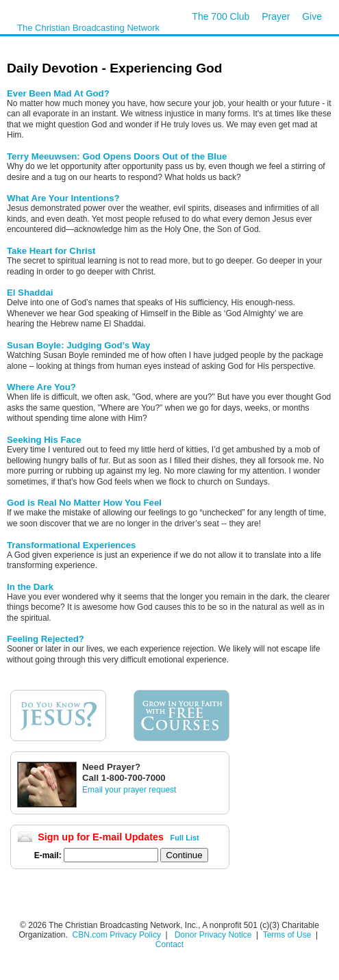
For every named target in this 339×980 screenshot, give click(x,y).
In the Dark (30, 587)
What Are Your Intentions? (63, 198)
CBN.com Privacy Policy (117, 935)
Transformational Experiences (71, 545)
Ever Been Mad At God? (58, 93)
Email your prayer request (129, 790)
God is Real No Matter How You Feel (84, 503)
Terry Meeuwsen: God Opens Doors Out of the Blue (117, 156)
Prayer (276, 16)
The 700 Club (221, 16)
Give (312, 16)
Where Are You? (41, 387)
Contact (169, 944)
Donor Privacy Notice (213, 935)
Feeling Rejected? (46, 639)
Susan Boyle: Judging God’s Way (78, 345)
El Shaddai (30, 293)
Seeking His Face (44, 440)
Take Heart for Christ (51, 251)
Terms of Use (288, 935)
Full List (185, 838)
